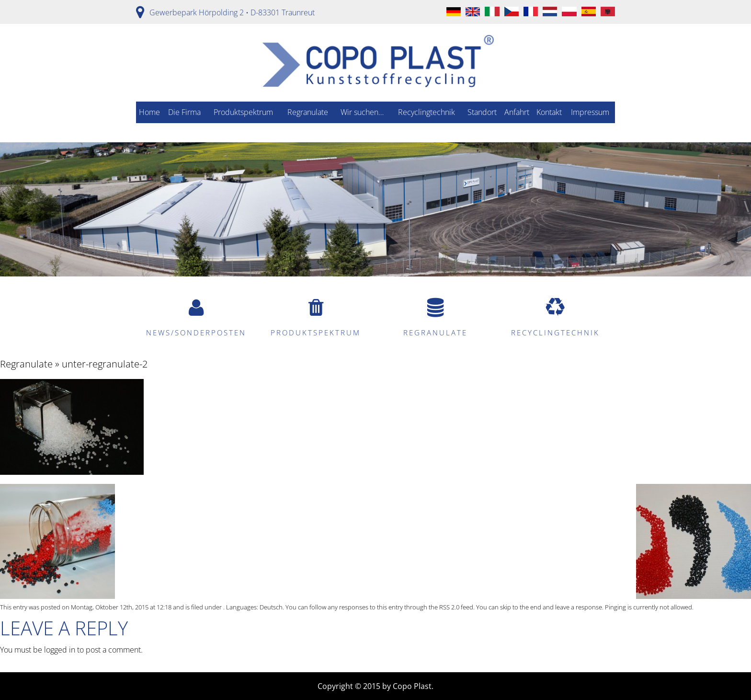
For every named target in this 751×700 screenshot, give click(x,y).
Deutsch (271, 607)
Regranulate (308, 112)
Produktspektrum (243, 112)
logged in (60, 650)
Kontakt (549, 112)
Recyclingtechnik (427, 112)
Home (149, 112)
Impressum (590, 112)
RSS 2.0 (449, 607)
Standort (482, 112)
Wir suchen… (362, 112)
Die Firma (184, 112)
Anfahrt (517, 112)
